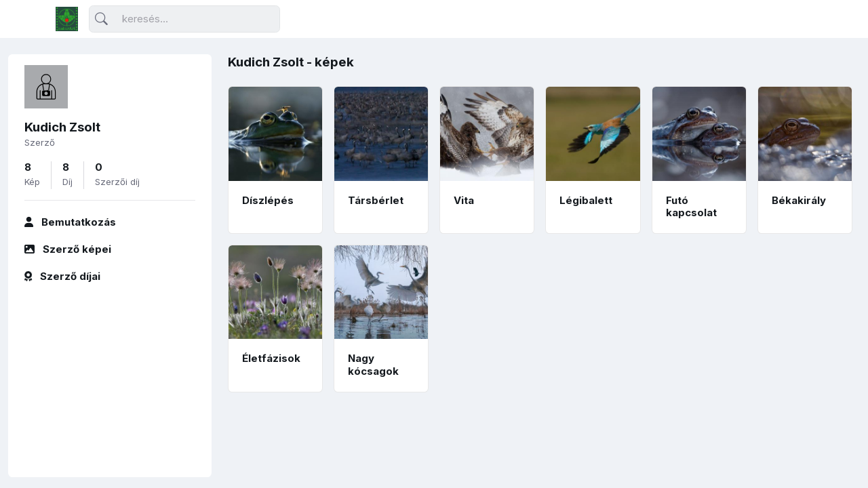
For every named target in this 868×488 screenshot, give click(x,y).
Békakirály (799, 200)
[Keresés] (184, 19)
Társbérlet (376, 200)
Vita (464, 200)
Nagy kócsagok (373, 365)
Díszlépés (268, 200)
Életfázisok (271, 358)
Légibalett (586, 200)
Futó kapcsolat (691, 207)
